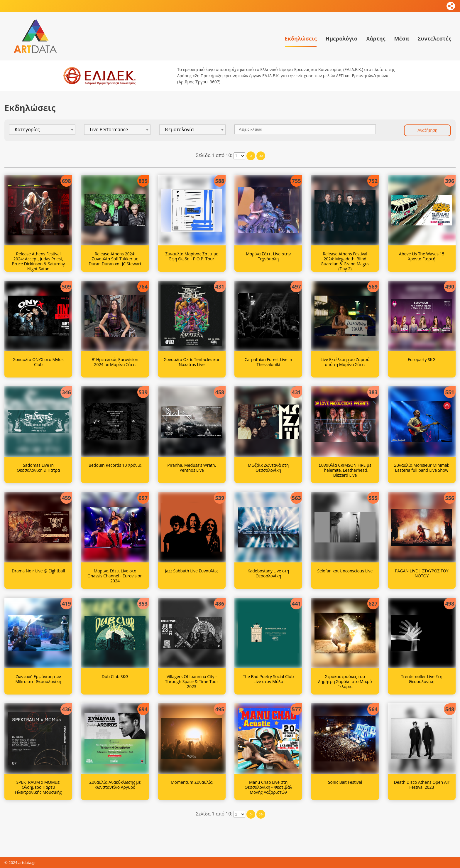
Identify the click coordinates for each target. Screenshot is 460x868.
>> (261, 156)
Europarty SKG (422, 359)
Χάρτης (376, 38)
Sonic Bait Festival (345, 782)
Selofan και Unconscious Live (345, 571)
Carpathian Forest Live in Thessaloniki (268, 362)
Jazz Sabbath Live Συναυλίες (192, 571)
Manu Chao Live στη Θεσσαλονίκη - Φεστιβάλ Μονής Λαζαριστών (268, 787)
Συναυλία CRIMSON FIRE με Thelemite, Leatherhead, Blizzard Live (345, 470)
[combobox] (42, 130)
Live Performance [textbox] (109, 129)
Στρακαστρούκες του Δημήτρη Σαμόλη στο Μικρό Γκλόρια (345, 681)
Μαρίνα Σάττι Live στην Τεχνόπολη (268, 256)
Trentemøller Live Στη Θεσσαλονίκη (422, 679)
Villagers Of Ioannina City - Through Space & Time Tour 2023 (192, 681)
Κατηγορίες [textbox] (27, 129)
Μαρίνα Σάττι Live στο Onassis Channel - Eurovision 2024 (115, 576)
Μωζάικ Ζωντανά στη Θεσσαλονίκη (268, 468)
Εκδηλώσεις (301, 38)
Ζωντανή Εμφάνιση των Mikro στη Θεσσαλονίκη (38, 679)
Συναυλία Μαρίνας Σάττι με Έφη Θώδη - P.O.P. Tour (192, 256)
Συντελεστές (434, 38)
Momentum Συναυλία (192, 782)
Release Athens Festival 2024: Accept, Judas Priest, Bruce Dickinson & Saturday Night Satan (38, 261)
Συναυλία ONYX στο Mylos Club (38, 362)
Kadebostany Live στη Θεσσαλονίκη (268, 573)
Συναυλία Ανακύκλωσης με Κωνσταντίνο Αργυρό (115, 785)
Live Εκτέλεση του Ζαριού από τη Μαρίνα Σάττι (345, 362)
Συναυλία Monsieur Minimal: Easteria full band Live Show (422, 468)
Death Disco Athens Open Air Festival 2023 (422, 785)
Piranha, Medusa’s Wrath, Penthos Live (192, 468)
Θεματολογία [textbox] (179, 129)
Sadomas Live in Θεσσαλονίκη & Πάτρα (38, 468)
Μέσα (401, 38)
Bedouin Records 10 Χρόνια (115, 465)
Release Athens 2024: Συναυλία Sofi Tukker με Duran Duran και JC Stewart (115, 259)
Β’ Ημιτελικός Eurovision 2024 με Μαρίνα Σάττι (115, 362)
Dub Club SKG (115, 676)
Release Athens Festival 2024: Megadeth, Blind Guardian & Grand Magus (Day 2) (345, 261)
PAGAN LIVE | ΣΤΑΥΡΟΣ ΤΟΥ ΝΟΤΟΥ (422, 573)
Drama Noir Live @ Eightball (38, 571)
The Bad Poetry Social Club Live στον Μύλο (268, 679)
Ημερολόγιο (341, 38)
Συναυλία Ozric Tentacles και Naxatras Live (192, 362)
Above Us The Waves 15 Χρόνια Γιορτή (422, 256)
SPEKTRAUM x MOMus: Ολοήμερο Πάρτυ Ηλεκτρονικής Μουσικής (38, 787)
